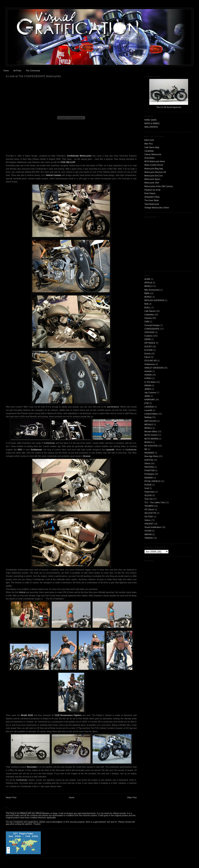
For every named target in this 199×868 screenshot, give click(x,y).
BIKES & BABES (152, 123)
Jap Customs (150, 393)
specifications (113, 407)
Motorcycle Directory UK (155, 172)
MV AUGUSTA (151, 446)
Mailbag (148, 417)
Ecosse (87, 456)
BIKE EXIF (149, 140)
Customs (148, 336)
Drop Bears (150, 158)
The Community (33, 71)
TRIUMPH (149, 506)
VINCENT (149, 524)
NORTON (149, 460)
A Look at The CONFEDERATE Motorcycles (33, 76)
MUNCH (148, 442)
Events (148, 354)
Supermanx (150, 492)
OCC (20, 450)
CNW (147, 322)
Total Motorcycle (152, 204)
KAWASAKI (150, 400)
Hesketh (148, 371)
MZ (146, 449)
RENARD (149, 478)
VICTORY (149, 517)
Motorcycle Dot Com (154, 176)
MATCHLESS (151, 421)
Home (6, 71)
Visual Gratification (153, 527)
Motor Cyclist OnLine (154, 165)
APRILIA (148, 283)
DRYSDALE (150, 343)
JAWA (147, 396)
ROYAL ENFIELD (152, 481)
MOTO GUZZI (151, 435)
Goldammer (37, 450)
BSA (146, 304)
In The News (150, 382)
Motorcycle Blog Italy (154, 169)
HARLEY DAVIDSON (154, 368)
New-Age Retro (151, 456)
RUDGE (148, 485)
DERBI (148, 339)
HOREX (148, 378)
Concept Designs (152, 325)
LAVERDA (149, 407)
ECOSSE (149, 350)
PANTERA (149, 467)
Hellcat (22, 592)
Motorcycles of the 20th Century (159, 186)
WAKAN (148, 534)
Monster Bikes (151, 432)
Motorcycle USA (152, 183)
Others (147, 464)
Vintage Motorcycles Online (157, 208)
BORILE (148, 297)
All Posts (17, 71)
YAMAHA (149, 538)
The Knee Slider (152, 200)
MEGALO (149, 425)
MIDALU (148, 428)
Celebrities (149, 315)
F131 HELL (66, 162)
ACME (147, 279)
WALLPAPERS (151, 127)
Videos (148, 520)
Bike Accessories (152, 290)
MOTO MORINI (151, 439)
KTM (147, 403)
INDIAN (148, 386)
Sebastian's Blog (152, 197)
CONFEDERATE (152, 329)
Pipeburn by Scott (152, 190)
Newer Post (11, 798)
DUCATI (148, 347)
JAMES (148, 389)
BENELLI (149, 286)
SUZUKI (148, 495)
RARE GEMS (150, 120)
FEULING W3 (151, 361)
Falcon (147, 357)
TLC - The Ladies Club (154, 503)
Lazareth (110, 450)
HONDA (148, 375)
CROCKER (149, 332)
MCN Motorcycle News (155, 161)
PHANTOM (149, 471)
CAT (73, 162)
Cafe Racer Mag (152, 147)
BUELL (148, 308)
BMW (147, 293)
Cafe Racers (150, 311)
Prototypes (149, 474)
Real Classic (150, 193)
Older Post (132, 798)
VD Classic (149, 510)
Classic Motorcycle (153, 154)
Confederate (49, 443)
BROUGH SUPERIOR (154, 300)
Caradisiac (149, 151)
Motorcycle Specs (152, 179)
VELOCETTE (150, 513)
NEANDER (149, 453)
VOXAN (148, 531)
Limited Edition (151, 414)
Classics (148, 318)
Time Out (148, 499)
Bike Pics (149, 144)
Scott (147, 488)
